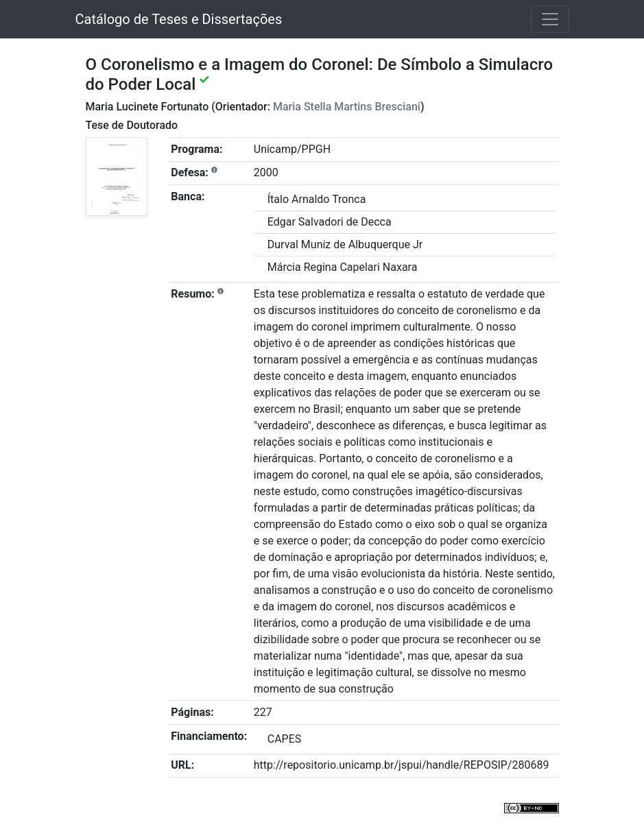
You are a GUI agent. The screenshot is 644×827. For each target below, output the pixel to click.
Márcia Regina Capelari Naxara (343, 267)
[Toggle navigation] (550, 19)
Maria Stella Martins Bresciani (347, 107)
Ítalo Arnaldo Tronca (317, 199)
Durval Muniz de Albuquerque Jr (345, 244)
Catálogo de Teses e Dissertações (179, 19)
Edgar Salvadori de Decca (330, 222)
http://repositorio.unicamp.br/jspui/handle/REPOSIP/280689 (402, 765)
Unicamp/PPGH (292, 149)
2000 (266, 172)
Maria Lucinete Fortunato (147, 107)
